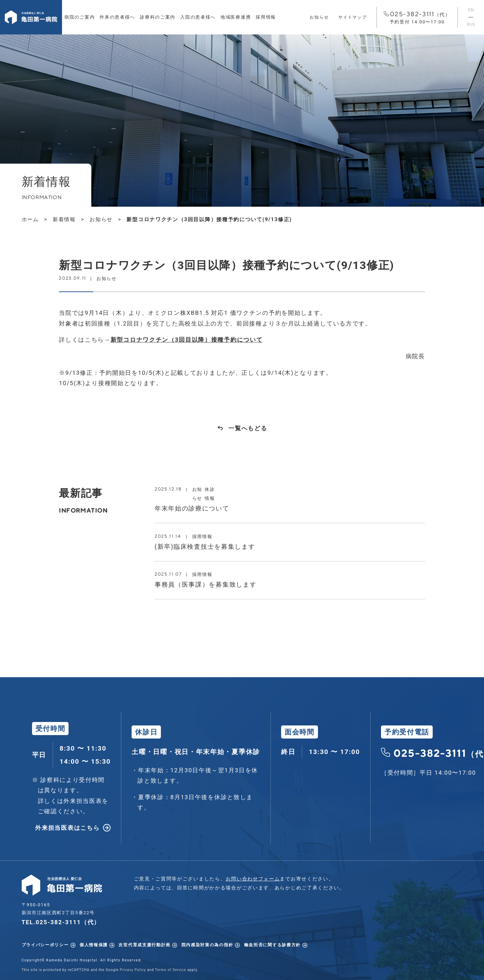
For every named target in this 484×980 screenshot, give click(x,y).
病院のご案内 (80, 17)
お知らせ (319, 17)
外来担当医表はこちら (67, 828)
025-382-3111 (417, 18)
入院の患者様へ (198, 17)
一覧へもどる (248, 428)
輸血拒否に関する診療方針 (272, 945)
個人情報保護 (94, 945)
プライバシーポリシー (45, 945)
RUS (471, 24)
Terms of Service (171, 970)
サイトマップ (352, 17)
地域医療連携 (236, 17)
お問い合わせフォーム (253, 879)
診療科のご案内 (158, 17)
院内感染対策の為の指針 (208, 945)
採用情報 (266, 17)
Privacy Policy (133, 970)
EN (471, 10)
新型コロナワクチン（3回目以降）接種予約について (187, 340)
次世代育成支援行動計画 (145, 945)
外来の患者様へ (117, 17)
